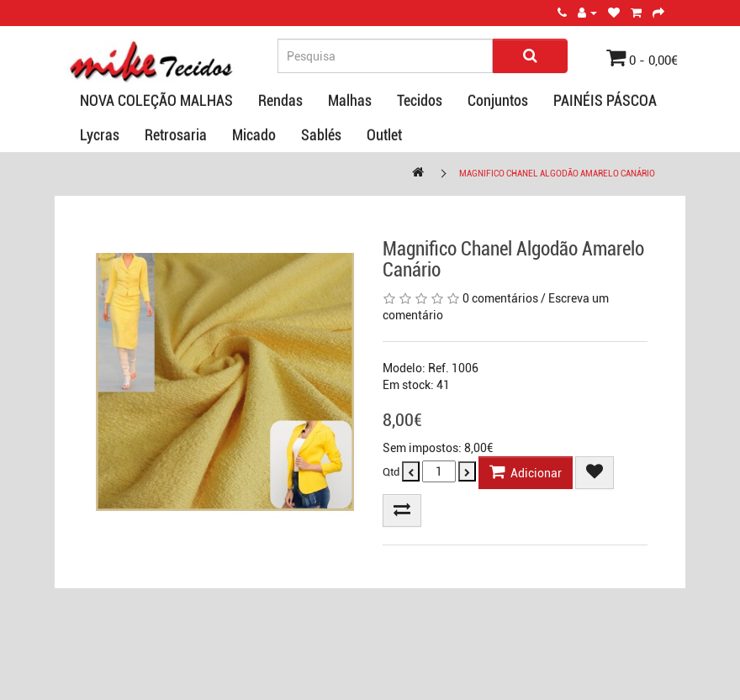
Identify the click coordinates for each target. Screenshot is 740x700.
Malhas (350, 100)
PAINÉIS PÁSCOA (605, 100)
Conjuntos (498, 100)
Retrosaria (176, 135)
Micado (254, 135)
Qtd (391, 472)
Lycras (100, 135)
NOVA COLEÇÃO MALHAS (156, 100)
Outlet (384, 135)
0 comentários (500, 298)
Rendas (280, 100)
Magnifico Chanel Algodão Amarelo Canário (557, 174)
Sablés (321, 135)
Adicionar (526, 471)
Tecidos (420, 100)
